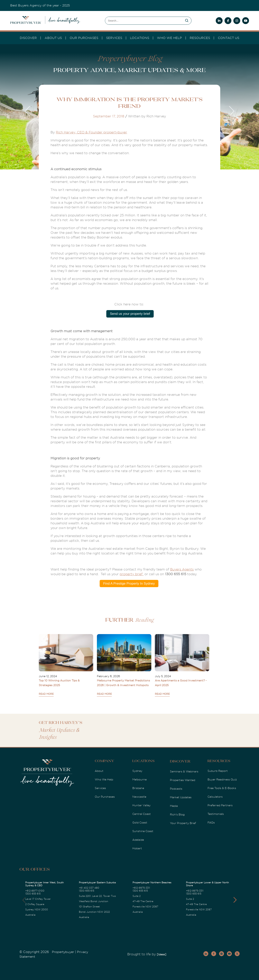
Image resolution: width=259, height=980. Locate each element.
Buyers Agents (182, 569)
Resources (200, 38)
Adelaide (138, 840)
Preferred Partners (220, 805)
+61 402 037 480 (89, 888)
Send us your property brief (130, 314)
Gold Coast (140, 823)
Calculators (215, 797)
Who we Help (169, 38)
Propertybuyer (63, 952)
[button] (235, 900)
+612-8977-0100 (35, 891)
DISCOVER (28, 38)
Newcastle (139, 797)
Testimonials (216, 814)
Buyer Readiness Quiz (222, 779)
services (114, 38)
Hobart (137, 848)
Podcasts (176, 789)
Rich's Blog (177, 814)
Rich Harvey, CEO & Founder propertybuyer (91, 132)
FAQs (211, 823)
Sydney (137, 771)
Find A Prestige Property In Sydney (129, 584)
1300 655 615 (33, 894)
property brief (132, 574)
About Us (53, 38)
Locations (140, 38)
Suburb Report (218, 771)
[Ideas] (162, 954)
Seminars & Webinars (184, 771)
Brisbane (138, 788)
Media (174, 806)
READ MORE (46, 694)
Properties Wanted (183, 780)
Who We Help (104, 779)
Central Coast (142, 814)
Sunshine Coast (143, 831)
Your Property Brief (183, 823)
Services (100, 788)
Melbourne (139, 779)
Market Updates (181, 797)
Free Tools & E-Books (222, 788)
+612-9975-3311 (141, 888)
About (99, 771)
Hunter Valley (141, 805)
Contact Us (229, 38)
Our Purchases (84, 38)
